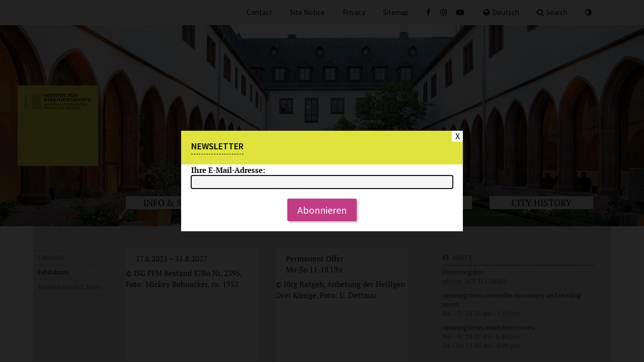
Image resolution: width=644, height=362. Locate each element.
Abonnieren (322, 210)
